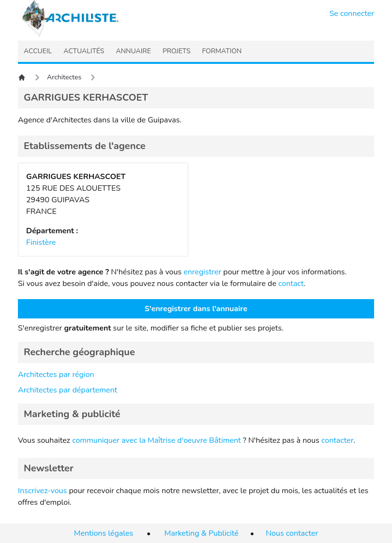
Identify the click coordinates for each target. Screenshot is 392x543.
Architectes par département (68, 390)
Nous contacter (292, 533)
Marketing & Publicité (202, 533)
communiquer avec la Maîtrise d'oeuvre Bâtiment (157, 440)
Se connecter (352, 14)
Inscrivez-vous (42, 491)
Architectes (64, 77)
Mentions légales (104, 533)
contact (291, 284)
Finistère (41, 242)
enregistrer (202, 272)
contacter (337, 440)
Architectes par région (56, 375)
